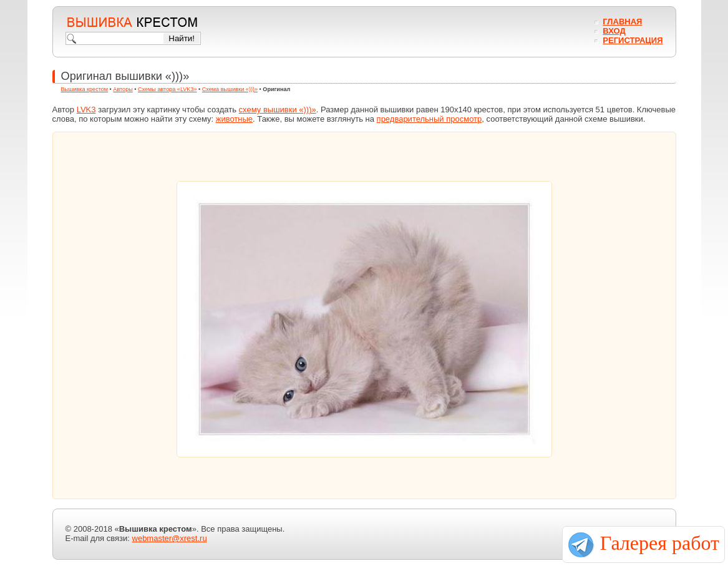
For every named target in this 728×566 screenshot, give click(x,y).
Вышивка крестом (85, 89)
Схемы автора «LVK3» (167, 89)
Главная (622, 22)
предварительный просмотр (430, 119)
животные (234, 119)
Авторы (123, 89)
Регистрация (633, 40)
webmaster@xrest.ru (170, 538)
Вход (614, 31)
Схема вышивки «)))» (230, 89)
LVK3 (86, 110)
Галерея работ (660, 543)
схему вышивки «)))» (278, 110)
